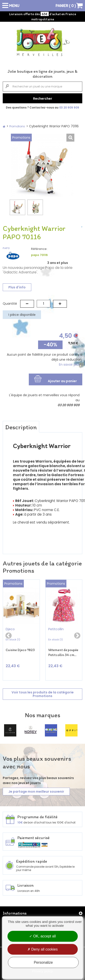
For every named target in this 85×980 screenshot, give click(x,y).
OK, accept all (42, 936)
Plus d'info (17, 287)
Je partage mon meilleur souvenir (36, 792)
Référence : (40, 249)
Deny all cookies (43, 949)
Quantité (10, 304)
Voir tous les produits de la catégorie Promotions (43, 694)
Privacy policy (43, 971)
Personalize (43, 962)
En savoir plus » (71, 364)
